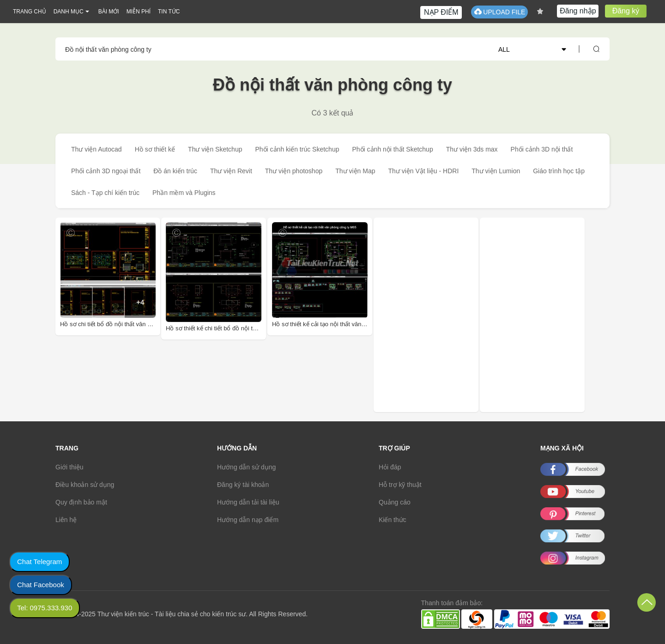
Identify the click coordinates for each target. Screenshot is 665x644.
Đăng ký (626, 11)
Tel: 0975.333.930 (45, 608)
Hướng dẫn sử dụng (246, 467)
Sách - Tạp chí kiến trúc (105, 193)
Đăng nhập (578, 11)
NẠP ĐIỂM (441, 12)
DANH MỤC (69, 12)
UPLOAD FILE (499, 12)
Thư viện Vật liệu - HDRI (423, 171)
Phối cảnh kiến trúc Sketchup (297, 149)
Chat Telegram (39, 562)
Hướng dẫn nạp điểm (248, 520)
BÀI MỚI (109, 12)
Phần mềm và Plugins (184, 193)
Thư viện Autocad (97, 149)
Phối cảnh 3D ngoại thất (106, 171)
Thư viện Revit (231, 171)
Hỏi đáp (390, 467)
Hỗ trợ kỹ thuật (400, 485)
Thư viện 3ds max (472, 149)
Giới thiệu (70, 467)
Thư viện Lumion (496, 171)
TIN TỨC (169, 12)
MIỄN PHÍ (139, 12)
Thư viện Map (355, 171)
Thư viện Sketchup (215, 149)
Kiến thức (393, 520)
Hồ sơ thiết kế (155, 149)
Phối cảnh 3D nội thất (542, 149)
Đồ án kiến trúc (175, 171)
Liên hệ (66, 520)
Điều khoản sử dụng (85, 485)
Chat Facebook (41, 585)
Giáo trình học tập (559, 171)
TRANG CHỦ (30, 12)
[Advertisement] (440, 315)
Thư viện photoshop (294, 171)
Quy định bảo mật (81, 502)
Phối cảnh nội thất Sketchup (392, 149)
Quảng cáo (395, 502)
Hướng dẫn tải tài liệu (248, 502)
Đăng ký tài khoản (243, 485)
